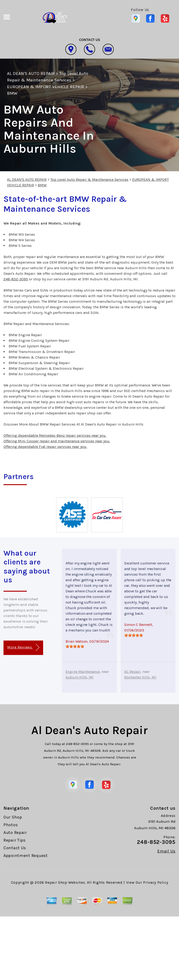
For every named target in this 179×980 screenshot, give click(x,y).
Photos (11, 825)
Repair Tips (15, 840)
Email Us (166, 851)
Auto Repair (15, 832)
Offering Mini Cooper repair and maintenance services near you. (57, 441)
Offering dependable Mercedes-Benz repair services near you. (55, 435)
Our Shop (13, 817)
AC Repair (132, 672)
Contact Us (15, 848)
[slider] (75, 646)
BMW (12, 93)
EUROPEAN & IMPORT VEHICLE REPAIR (46, 87)
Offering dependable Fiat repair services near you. (45, 447)
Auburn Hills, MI (79, 677)
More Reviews (23, 647)
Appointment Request (26, 856)
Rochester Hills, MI (140, 677)
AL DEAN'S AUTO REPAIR (31, 74)
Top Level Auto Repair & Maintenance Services (89, 180)
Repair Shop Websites (65, 882)
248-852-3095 (16, 279)
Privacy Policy (156, 882)
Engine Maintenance (83, 672)
